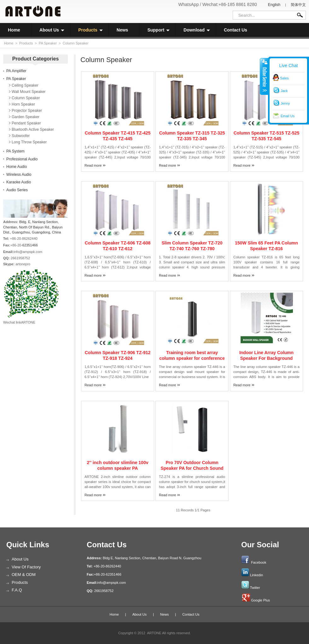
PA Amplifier (16, 71)
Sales (284, 78)
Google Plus (260, 600)
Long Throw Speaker (29, 142)
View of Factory (26, 567)
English (274, 5)
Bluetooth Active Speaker (33, 129)
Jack (284, 91)
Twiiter (255, 588)
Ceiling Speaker (25, 85)
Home (14, 30)
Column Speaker (76, 43)
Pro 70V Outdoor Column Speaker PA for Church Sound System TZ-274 (192, 468)
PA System (15, 151)
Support (158, 30)
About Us (52, 30)
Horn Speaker (23, 104)
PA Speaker (48, 43)
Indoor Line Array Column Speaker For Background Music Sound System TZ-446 (266, 358)
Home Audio (17, 167)
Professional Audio (22, 159)
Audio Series (17, 190)
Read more (93, 165)
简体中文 (298, 5)
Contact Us (236, 30)
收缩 (264, 76)
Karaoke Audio (19, 182)
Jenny (285, 103)
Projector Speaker (27, 111)
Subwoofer (21, 136)
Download (197, 30)
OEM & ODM (24, 575)
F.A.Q (17, 590)
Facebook (259, 562)
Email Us (288, 116)
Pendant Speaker (26, 123)
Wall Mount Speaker (29, 92)
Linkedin (257, 575)
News (122, 30)
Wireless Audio (19, 175)
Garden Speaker (26, 117)
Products (90, 30)
